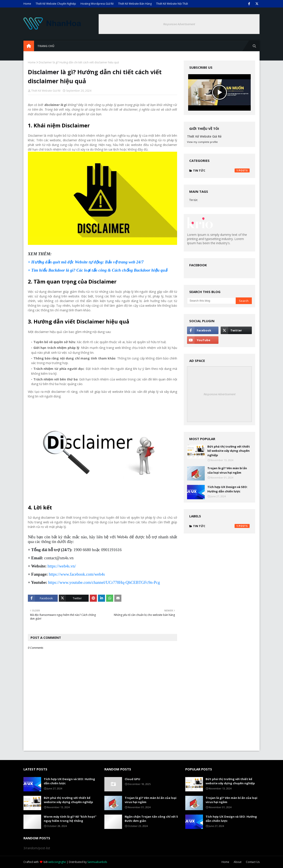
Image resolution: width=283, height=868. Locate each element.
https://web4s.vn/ (62, 566)
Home (27, 4)
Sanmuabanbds (97, 862)
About (238, 862)
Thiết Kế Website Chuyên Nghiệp (56, 4)
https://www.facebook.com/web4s (77, 574)
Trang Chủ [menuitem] (46, 46)
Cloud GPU (132, 779)
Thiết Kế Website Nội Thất (172, 4)
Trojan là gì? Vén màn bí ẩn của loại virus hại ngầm (227, 470)
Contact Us (253, 862)
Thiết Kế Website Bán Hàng (135, 4)
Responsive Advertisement (179, 24)
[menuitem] (29, 46)
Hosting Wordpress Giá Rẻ (97, 4)
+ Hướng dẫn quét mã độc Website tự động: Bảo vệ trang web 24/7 (86, 262)
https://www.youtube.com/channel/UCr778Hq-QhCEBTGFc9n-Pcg (104, 582)
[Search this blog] (211, 301)
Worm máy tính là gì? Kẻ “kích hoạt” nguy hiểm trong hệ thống (70, 819)
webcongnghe (57, 862)
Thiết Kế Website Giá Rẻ (46, 91)
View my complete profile (202, 142)
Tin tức (221, 170)
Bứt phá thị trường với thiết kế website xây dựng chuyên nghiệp (229, 451)
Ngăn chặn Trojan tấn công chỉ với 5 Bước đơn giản (151, 819)
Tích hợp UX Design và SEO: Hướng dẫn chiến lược (228, 489)
